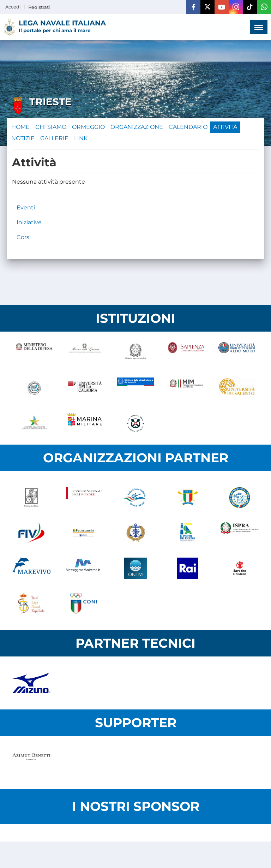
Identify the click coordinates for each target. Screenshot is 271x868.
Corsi (24, 237)
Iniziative (29, 222)
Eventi (26, 207)
